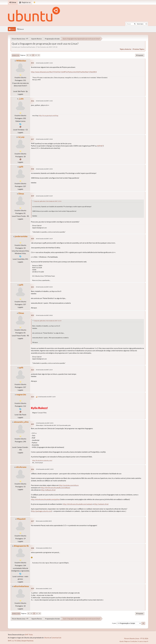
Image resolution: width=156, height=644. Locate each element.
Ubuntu (47, 638)
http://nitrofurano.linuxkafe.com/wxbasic (78, 504)
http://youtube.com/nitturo (69, 485)
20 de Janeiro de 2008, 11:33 (44, 589)
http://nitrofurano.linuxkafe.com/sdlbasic (55, 488)
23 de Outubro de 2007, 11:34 (44, 63)
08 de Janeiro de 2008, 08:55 (44, 521)
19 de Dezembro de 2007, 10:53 (45, 469)
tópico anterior (126, 49)
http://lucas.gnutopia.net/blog (49, 116)
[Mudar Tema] (34, 2)
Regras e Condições (131, 641)
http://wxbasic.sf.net (101, 504)
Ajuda (121, 641)
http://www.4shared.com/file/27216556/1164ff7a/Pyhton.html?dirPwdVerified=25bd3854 (64, 72)
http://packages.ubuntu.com (42, 511)
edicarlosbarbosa (21, 586)
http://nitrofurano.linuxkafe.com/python (45, 499)
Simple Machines (27, 641)
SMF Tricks (29, 635)
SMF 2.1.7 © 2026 (14, 641)
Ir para (114, 623)
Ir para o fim (16, 55)
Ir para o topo (16, 614)
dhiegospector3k (21, 546)
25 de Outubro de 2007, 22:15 (44, 370)
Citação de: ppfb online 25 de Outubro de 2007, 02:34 (48, 321)
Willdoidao (21, 61)
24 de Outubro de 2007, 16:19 (44, 239)
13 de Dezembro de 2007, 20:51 (45, 423)
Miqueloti (21, 519)
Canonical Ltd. (56, 638)
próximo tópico (138, 49)
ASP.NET (100, 146)
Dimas (21, 194)
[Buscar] (135, 24)
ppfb (21, 167)
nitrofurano (21, 467)
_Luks (21, 99)
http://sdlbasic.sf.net (48, 490)
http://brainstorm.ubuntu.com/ (42, 460)
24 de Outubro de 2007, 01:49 (44, 196)
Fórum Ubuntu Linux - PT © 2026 (136, 638)
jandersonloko (21, 236)
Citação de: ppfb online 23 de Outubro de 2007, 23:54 (48, 201)
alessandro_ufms (21, 422)
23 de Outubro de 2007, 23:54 (44, 169)
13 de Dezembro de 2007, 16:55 (47, 397)
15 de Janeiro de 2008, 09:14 (44, 548)
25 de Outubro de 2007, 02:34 (44, 287)
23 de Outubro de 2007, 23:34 (44, 139)
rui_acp (21, 137)
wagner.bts (21, 394)
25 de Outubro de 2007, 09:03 (44, 315)
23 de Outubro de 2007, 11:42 (44, 101)
